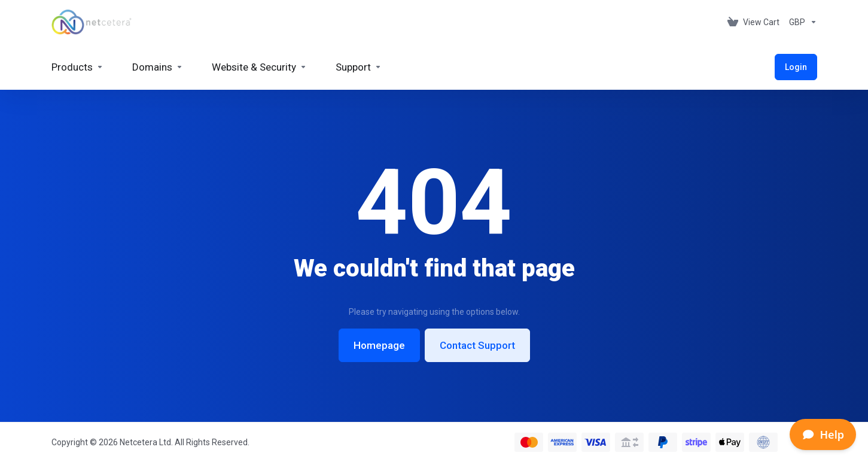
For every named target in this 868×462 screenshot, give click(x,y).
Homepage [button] (379, 345)
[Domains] (158, 67)
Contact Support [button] (477, 345)
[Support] (359, 67)
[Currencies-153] (801, 22)
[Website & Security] (259, 67)
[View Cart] (753, 22)
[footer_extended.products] (77, 67)
